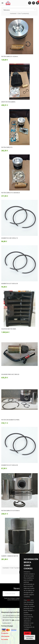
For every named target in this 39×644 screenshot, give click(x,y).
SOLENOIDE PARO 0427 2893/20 (10, 374)
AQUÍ (29, 600)
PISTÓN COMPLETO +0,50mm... (10, 57)
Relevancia (19, 10)
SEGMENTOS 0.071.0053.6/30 (10, 284)
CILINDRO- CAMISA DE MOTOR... (10, 556)
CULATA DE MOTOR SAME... (9, 329)
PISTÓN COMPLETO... (7, 147)
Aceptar (27, 633)
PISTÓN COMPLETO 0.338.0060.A (11, 193)
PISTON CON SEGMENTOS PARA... (11, 420)
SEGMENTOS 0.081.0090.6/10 (10, 238)
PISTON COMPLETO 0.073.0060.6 (10, 511)
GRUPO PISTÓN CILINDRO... (9, 102)
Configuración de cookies (30, 637)
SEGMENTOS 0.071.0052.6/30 (10, 465)
